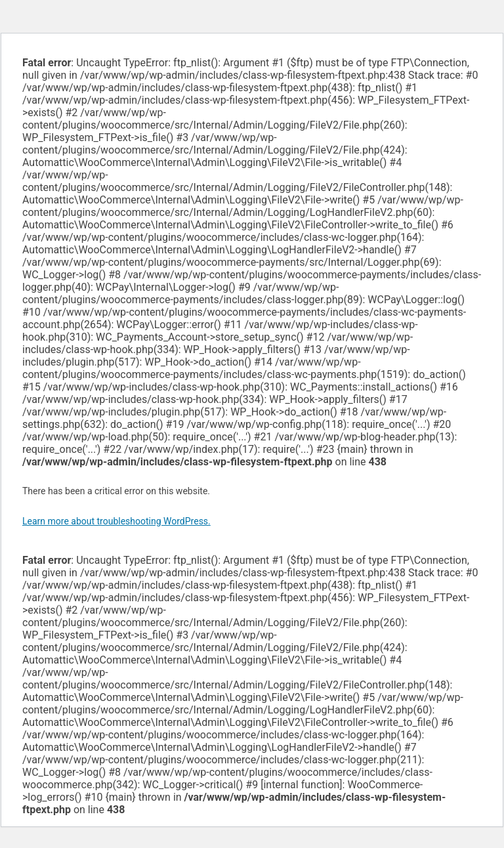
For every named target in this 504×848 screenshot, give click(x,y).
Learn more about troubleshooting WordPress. (116, 521)
